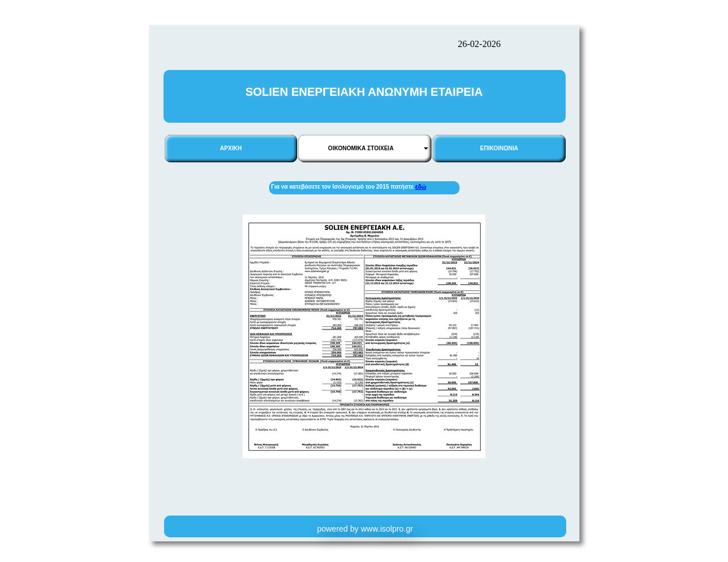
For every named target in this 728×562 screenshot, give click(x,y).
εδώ (421, 187)
